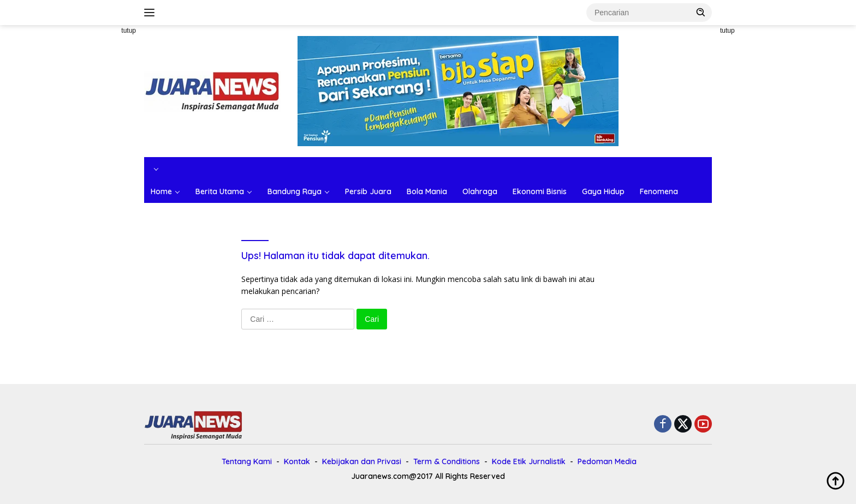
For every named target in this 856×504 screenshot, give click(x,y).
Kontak (297, 461)
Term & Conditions (447, 461)
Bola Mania (427, 191)
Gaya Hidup (603, 191)
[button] (701, 12)
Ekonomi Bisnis (540, 191)
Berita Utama (220, 191)
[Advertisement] (95, 189)
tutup (129, 31)
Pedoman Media (607, 461)
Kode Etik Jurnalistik (529, 461)
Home (161, 191)
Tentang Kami (247, 461)
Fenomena (659, 191)
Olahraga (480, 191)
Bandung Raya (295, 191)
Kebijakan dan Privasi (362, 461)
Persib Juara (368, 191)
